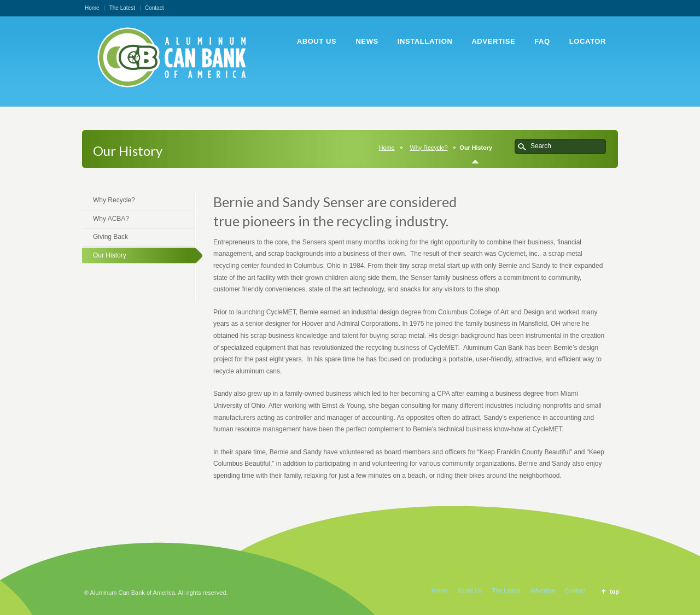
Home (92, 8)
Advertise (542, 590)
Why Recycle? (429, 148)
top (614, 591)
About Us (469, 590)
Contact (154, 8)
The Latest (122, 8)
